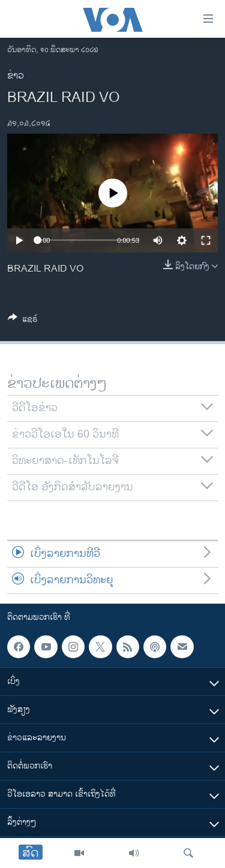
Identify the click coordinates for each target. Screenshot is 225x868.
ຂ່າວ (16, 76)
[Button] (23, 321)
